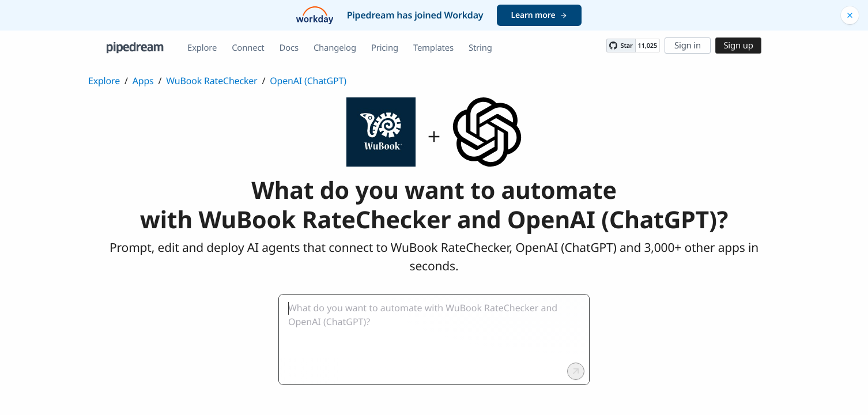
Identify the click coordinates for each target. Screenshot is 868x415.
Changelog (335, 48)
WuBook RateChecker (212, 81)
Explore (202, 48)
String (480, 48)
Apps (143, 81)
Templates (433, 48)
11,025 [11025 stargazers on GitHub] (648, 46)
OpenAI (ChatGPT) (308, 81)
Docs (289, 48)
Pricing (385, 48)
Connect (248, 48)
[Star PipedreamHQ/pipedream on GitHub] (621, 46)
